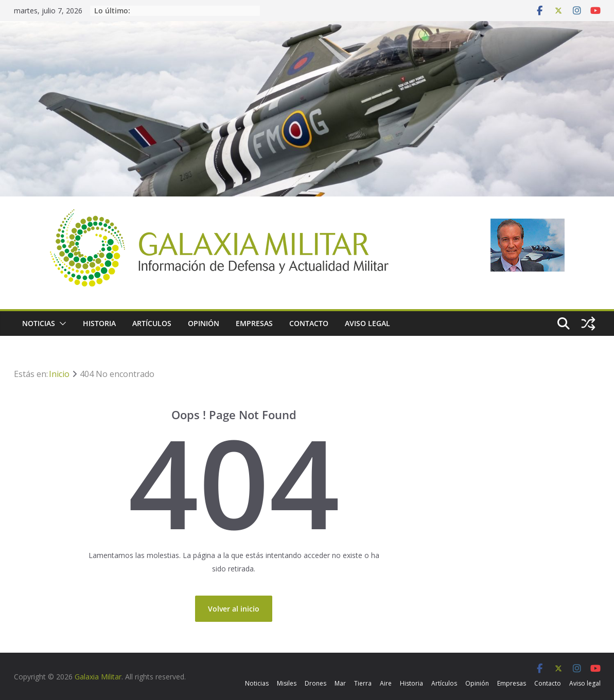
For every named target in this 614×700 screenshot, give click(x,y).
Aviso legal (367, 323)
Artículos (152, 323)
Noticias (39, 323)
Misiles (287, 683)
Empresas (254, 323)
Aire (386, 683)
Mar (340, 683)
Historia (99, 323)
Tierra (363, 683)
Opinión (204, 323)
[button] (61, 324)
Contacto (309, 323)
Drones (315, 683)
